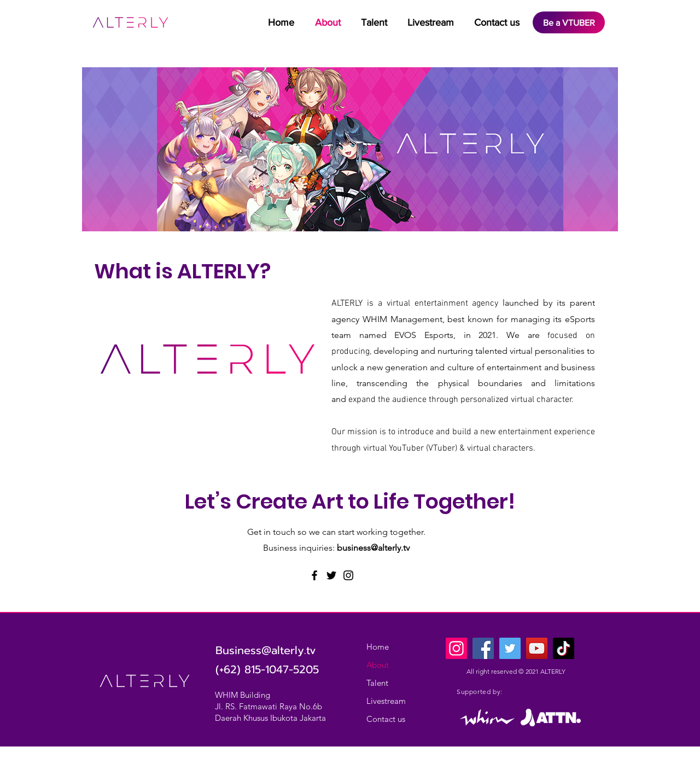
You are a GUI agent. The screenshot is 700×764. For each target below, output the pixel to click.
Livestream (386, 701)
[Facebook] (314, 575)
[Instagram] (348, 575)
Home (378, 647)
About (378, 665)
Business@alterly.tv (266, 650)
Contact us (386, 719)
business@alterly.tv (373, 548)
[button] (374, 23)
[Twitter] (331, 575)
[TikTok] (564, 648)
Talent (377, 683)
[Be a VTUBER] (569, 22)
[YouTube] (537, 648)
